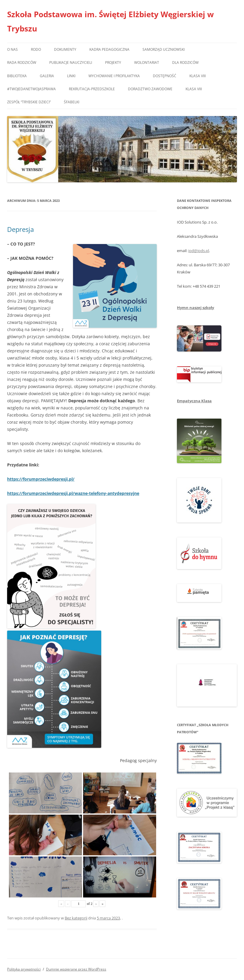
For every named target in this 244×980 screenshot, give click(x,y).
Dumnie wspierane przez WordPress (76, 969)
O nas (12, 49)
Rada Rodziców (22, 62)
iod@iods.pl (199, 251)
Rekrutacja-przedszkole (92, 89)
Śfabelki (72, 102)
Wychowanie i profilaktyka (114, 76)
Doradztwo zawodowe (150, 89)
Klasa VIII (198, 76)
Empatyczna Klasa (194, 401)
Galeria (47, 76)
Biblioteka (17, 76)
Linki (71, 76)
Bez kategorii (76, 918)
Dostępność (165, 76)
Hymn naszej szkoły (195, 308)
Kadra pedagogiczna (109, 49)
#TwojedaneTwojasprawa (31, 89)
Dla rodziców (185, 62)
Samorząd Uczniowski (164, 49)
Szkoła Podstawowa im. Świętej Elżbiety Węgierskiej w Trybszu (110, 21)
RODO (36, 49)
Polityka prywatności (24, 969)
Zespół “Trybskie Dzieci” (29, 102)
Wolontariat (147, 62)
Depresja (20, 229)
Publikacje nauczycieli (71, 62)
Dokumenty (65, 49)
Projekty (113, 62)
